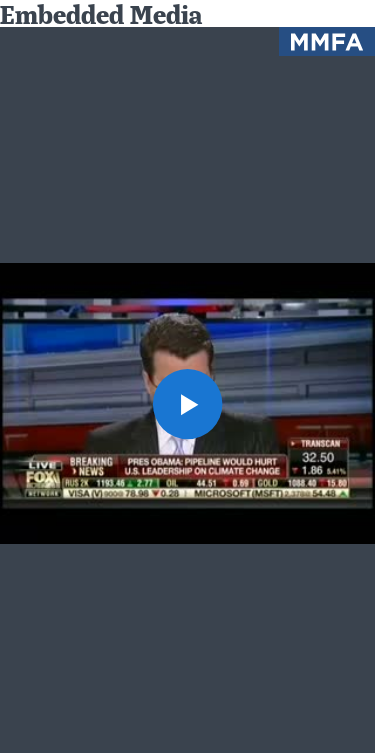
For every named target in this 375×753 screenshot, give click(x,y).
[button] (188, 404)
